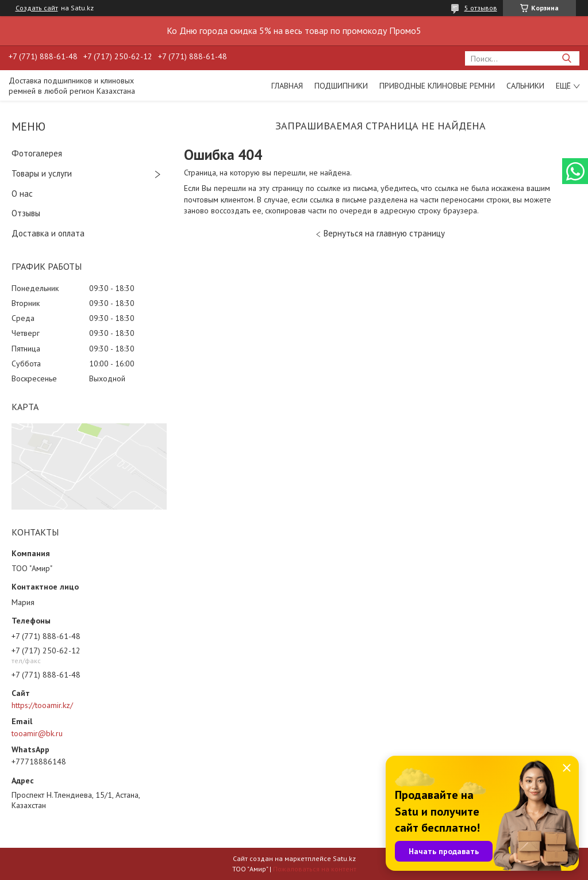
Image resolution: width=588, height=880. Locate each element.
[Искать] (566, 58)
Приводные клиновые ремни (437, 86)
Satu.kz (344, 858)
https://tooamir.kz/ (42, 705)
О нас (22, 194)
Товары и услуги (42, 173)
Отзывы (26, 213)
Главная (287, 86)
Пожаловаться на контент (315, 869)
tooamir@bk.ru (37, 733)
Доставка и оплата (48, 233)
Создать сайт (37, 8)
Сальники (525, 86)
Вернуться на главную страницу (384, 233)
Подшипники (341, 86)
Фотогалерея (37, 153)
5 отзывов (481, 8)
